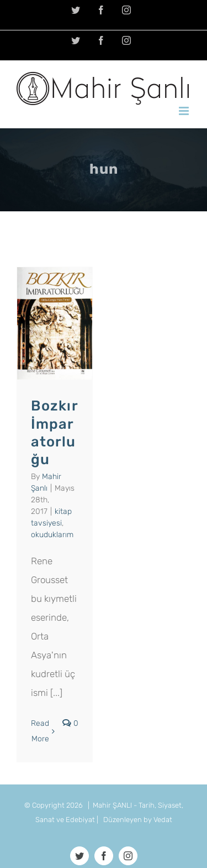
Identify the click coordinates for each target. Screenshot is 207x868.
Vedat (163, 820)
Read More (40, 731)
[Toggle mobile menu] (185, 111)
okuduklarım (52, 535)
